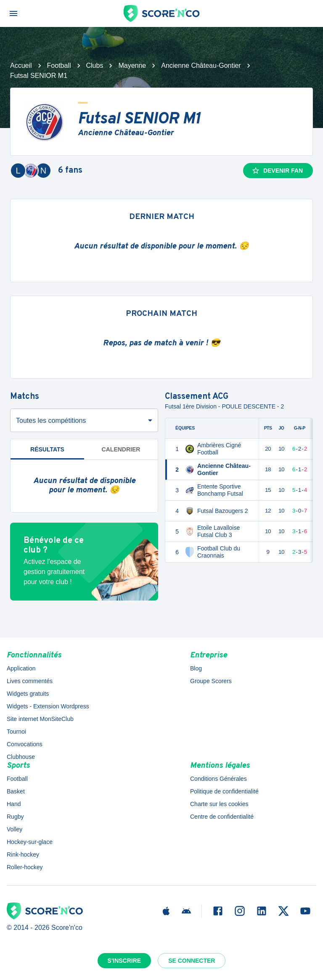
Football (59, 65)
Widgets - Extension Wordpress (48, 706)
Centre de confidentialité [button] (222, 817)
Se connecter (192, 961)
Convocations (25, 744)
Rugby (15, 817)
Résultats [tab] (47, 449)
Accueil (21, 65)
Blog (196, 668)
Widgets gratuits (28, 694)
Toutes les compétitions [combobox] (51, 421)
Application (21, 668)
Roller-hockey (25, 867)
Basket (16, 791)
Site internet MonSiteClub (40, 719)
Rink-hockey (23, 854)
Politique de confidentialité (224, 791)
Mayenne (132, 65)
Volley (15, 829)
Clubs (95, 65)
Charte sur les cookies (219, 804)
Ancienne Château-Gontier (201, 65)
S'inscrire (124, 961)
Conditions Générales (218, 779)
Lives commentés (30, 681)
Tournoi (16, 732)
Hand (14, 804)
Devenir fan (277, 171)
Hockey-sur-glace (30, 842)
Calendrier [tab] (121, 449)
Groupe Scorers (211, 681)
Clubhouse (21, 757)
